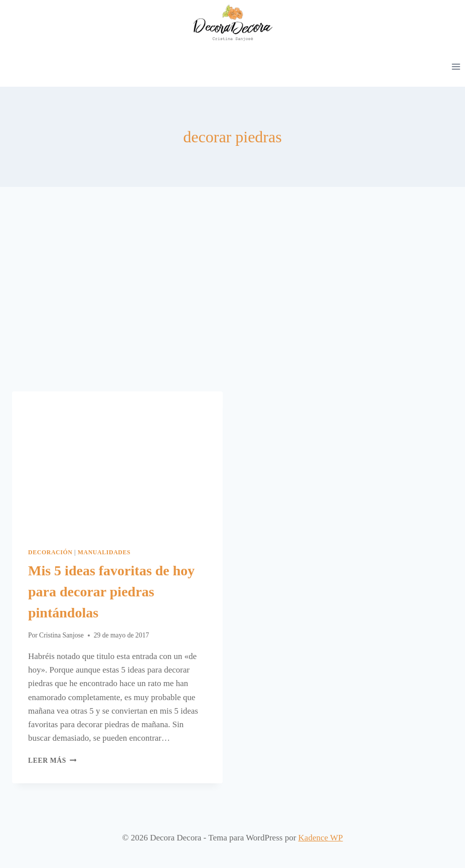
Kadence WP (321, 838)
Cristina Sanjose (61, 635)
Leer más (52, 761)
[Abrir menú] (456, 66)
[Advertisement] (233, 297)
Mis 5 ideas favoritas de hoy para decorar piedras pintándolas (111, 592)
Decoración (50, 552)
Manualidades (104, 552)
